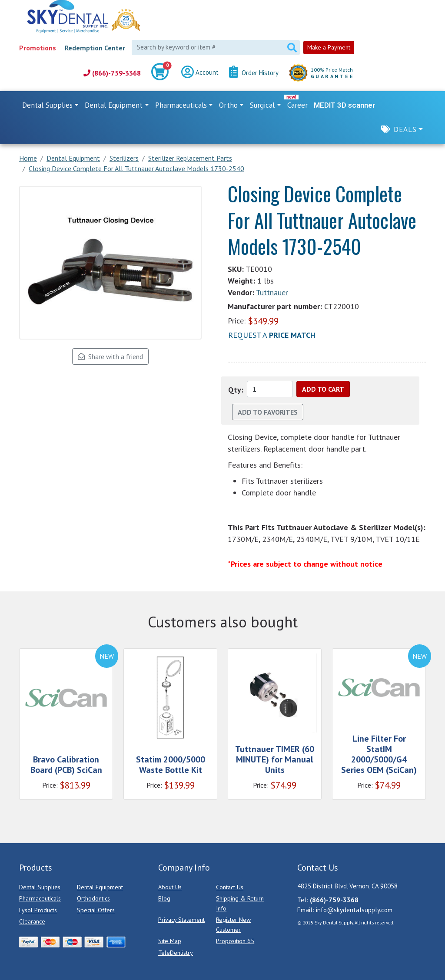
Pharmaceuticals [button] (181, 105)
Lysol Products (38, 910)
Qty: (236, 390)
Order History (254, 73)
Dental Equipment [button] (114, 105)
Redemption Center (95, 48)
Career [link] (297, 105)
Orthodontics (93, 898)
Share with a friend (110, 356)
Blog (164, 898)
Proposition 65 (235, 941)
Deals (405, 129)
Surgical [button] (262, 105)
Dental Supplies (40, 887)
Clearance (32, 921)
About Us (170, 887)
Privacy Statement (181, 920)
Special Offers (96, 910)
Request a (272, 335)
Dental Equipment (100, 887)
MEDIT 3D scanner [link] (345, 105)
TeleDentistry (176, 953)
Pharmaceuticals (40, 898)
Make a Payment (329, 47)
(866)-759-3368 (112, 73)
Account (200, 73)
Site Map (170, 941)
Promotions (38, 48)
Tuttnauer (272, 292)
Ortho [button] (228, 105)
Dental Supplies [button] (47, 105)
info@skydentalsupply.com (354, 910)
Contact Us (230, 887)
